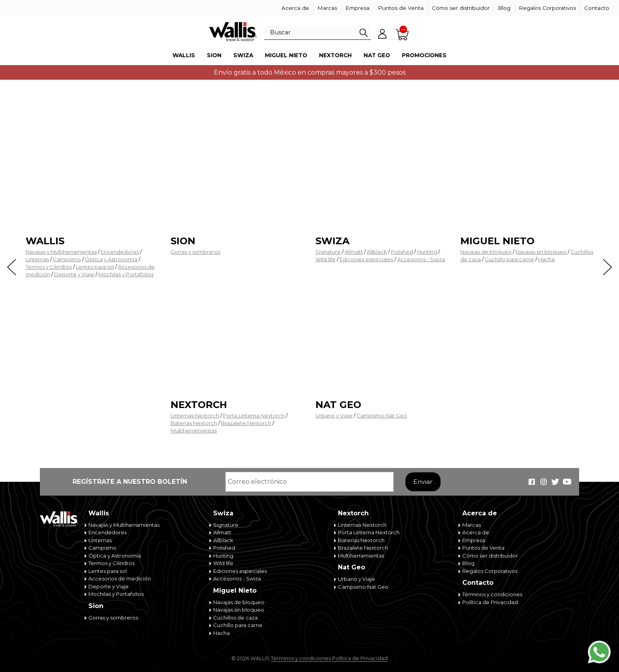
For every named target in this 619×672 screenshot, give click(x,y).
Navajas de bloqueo (486, 252)
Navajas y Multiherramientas (61, 252)
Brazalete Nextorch (246, 423)
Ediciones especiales (366, 259)
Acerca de (295, 8)
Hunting (427, 252)
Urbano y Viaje (334, 416)
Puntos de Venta (401, 8)
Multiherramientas (194, 431)
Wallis (184, 55)
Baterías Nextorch (194, 423)
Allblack (377, 252)
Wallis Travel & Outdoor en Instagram (544, 482)
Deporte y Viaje (74, 274)
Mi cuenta (383, 34)
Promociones (424, 55)
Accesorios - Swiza (421, 259)
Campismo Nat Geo (382, 416)
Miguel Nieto (286, 55)
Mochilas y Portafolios (126, 274)
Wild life (325, 259)
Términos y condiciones (492, 594)
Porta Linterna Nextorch (254, 416)
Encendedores (120, 252)
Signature (328, 252)
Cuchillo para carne (509, 259)
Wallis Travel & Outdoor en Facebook (532, 482)
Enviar (423, 482)
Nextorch (335, 55)
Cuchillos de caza (235, 618)
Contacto (597, 8)
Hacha (546, 259)
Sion (214, 55)
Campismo (67, 259)
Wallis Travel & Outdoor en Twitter (555, 482)
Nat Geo (377, 55)
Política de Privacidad (490, 602)
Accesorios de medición (120, 578)
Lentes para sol (95, 267)
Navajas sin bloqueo (541, 252)
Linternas (37, 259)
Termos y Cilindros (49, 267)
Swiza (243, 55)
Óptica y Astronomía (111, 259)
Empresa (357, 8)
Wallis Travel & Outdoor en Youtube (567, 482)
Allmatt (354, 252)
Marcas (327, 8)
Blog (504, 8)
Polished (402, 252)
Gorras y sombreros (195, 252)
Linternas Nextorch (195, 416)
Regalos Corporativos (547, 8)
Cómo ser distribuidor (461, 8)
